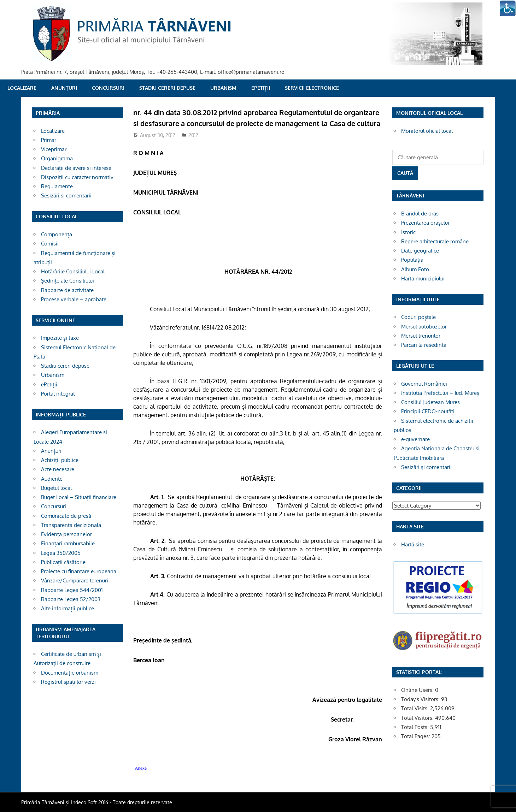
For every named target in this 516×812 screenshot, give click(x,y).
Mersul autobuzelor (424, 327)
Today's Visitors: (421, 699)
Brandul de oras (420, 214)
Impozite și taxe (60, 338)
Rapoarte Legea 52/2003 (71, 599)
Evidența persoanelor (66, 534)
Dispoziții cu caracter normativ (77, 177)
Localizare (22, 88)
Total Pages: (416, 736)
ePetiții (261, 88)
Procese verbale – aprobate (74, 299)
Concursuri (108, 88)
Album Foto (415, 269)
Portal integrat (58, 394)
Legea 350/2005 (61, 553)
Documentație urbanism (70, 673)
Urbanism (223, 88)
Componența (57, 234)
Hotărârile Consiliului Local (73, 271)
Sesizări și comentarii (66, 195)
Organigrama (57, 158)
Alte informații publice (68, 608)
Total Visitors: (418, 718)
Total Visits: (416, 708)
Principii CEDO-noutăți (428, 411)
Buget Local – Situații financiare (79, 497)
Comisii (50, 244)
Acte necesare (58, 469)
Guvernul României (424, 384)
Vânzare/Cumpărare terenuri (75, 580)
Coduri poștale (418, 317)
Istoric (408, 232)
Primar (49, 140)
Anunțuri (64, 88)
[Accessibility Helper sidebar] (508, 8)
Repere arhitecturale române (435, 241)
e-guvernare (415, 439)
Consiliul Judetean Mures (430, 402)
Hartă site (413, 544)
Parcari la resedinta (424, 345)
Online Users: (418, 690)
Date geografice (420, 251)
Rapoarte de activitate (67, 290)
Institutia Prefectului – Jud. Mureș (440, 393)
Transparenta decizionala (71, 525)
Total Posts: (416, 727)
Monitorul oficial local (427, 131)
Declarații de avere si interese (76, 168)
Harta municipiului (423, 278)
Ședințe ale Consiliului (68, 281)
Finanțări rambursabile (68, 543)
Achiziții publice (60, 460)
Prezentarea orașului (425, 223)
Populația (412, 260)
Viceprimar (54, 149)
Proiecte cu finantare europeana (79, 571)
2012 (193, 135)
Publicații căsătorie (63, 562)
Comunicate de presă (66, 516)
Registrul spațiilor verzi (68, 682)
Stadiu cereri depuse (167, 88)
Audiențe (52, 479)
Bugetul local (56, 488)
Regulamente (57, 186)
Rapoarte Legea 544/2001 (72, 590)
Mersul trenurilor (421, 336)
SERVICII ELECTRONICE (312, 88)
